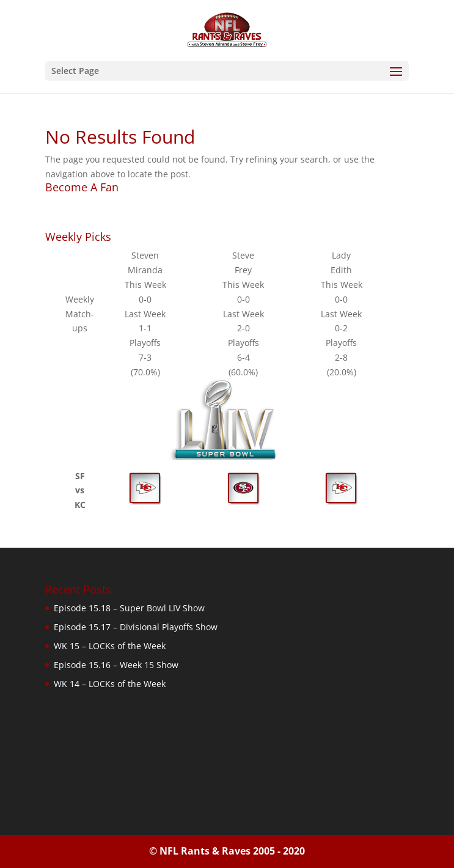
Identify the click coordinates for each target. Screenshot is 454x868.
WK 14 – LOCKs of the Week (110, 684)
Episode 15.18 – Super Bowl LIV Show (129, 608)
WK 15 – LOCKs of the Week (110, 646)
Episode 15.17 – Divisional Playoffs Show (136, 627)
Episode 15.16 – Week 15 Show (116, 665)
